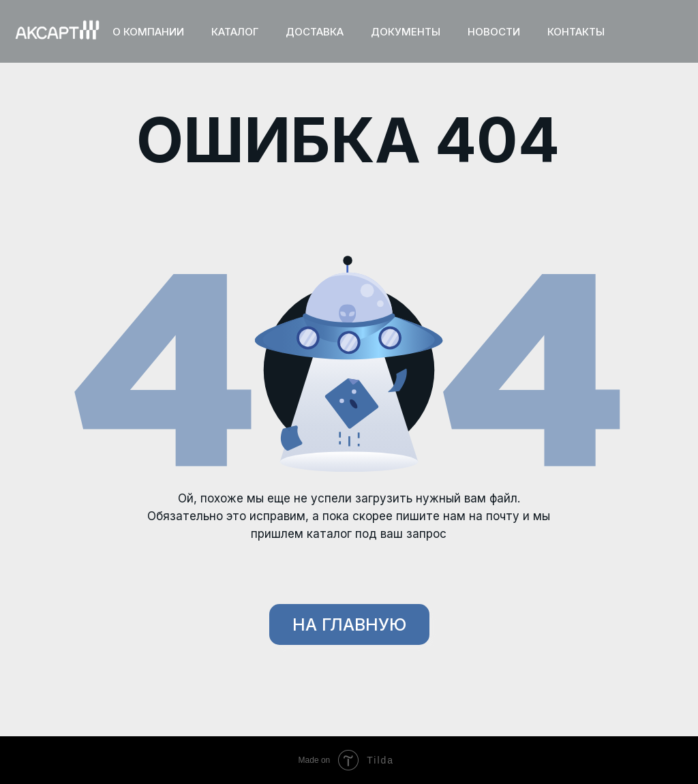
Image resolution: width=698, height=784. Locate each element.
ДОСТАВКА (315, 32)
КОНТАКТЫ (576, 32)
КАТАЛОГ (235, 32)
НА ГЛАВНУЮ (349, 624)
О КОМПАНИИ (148, 32)
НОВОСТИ (494, 32)
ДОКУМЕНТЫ (406, 32)
